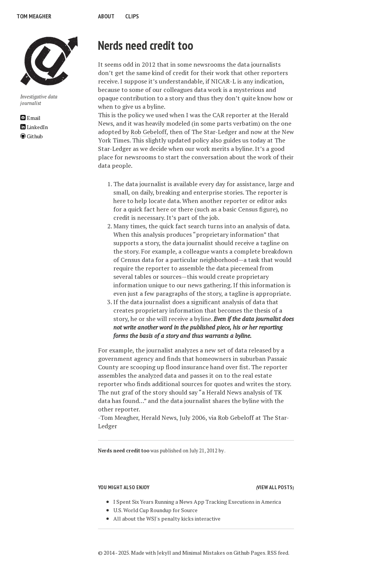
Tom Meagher (34, 16)
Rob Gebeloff (149, 132)
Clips (132, 16)
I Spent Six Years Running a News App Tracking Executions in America (197, 502)
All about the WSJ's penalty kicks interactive (167, 518)
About (106, 16)
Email (30, 118)
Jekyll (164, 553)
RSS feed (278, 553)
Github (32, 136)
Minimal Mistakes (204, 553)
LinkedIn (34, 127)
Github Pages (249, 553)
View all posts (275, 487)
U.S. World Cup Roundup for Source (155, 510)
